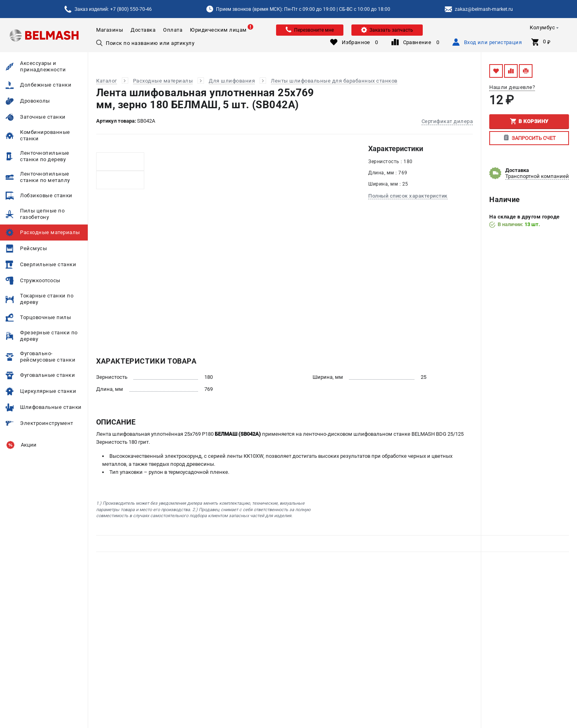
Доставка (143, 30)
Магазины (110, 30)
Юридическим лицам (218, 30)
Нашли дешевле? (512, 87)
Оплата (173, 30)
